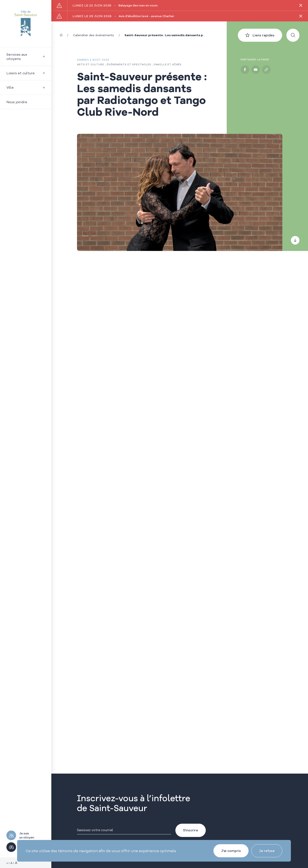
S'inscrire (191, 830)
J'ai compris (231, 851)
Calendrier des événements (93, 35)
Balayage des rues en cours (115, 5)
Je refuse (267, 851)
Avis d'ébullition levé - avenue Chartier (123, 16)
